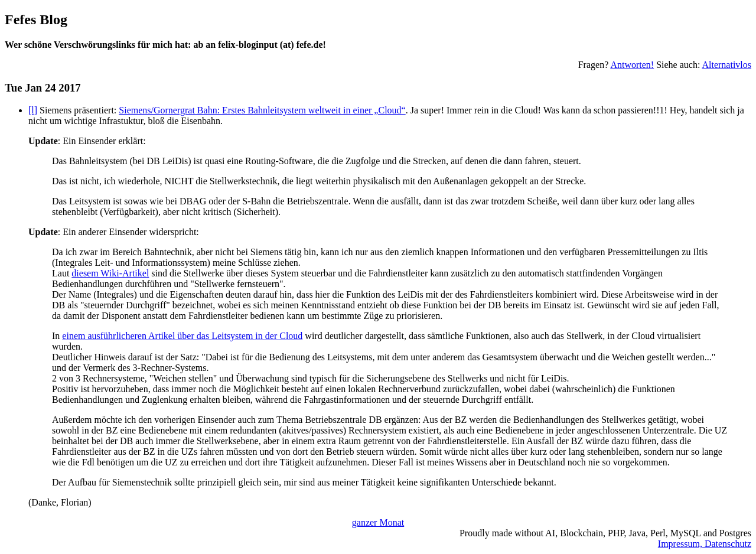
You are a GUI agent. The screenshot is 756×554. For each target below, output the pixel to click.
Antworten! (632, 65)
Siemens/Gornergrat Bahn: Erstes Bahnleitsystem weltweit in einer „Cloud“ (262, 110)
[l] (33, 110)
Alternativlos (726, 65)
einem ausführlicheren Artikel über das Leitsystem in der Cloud (182, 336)
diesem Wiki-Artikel (110, 273)
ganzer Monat (378, 522)
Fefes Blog (36, 19)
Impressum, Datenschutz (705, 544)
